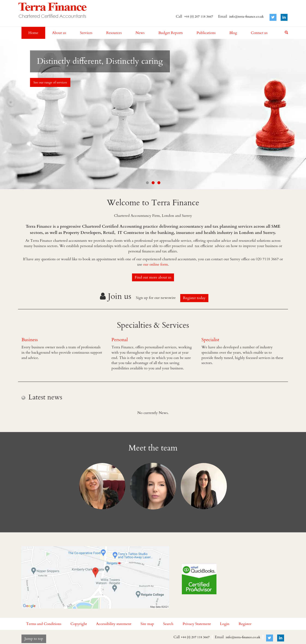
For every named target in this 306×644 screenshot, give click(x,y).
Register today (194, 298)
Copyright (79, 624)
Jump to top (34, 639)
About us (59, 33)
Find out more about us (153, 277)
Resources (114, 33)
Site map (147, 624)
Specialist (210, 340)
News (140, 33)
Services (86, 33)
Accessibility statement (114, 624)
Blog (233, 33)
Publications (206, 33)
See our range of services (50, 82)
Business (30, 340)
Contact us (259, 33)
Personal (120, 340)
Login (225, 624)
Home (33, 33)
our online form (155, 264)
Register (245, 624)
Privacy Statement (197, 624)
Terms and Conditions (44, 624)
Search (168, 624)
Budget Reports (171, 33)
